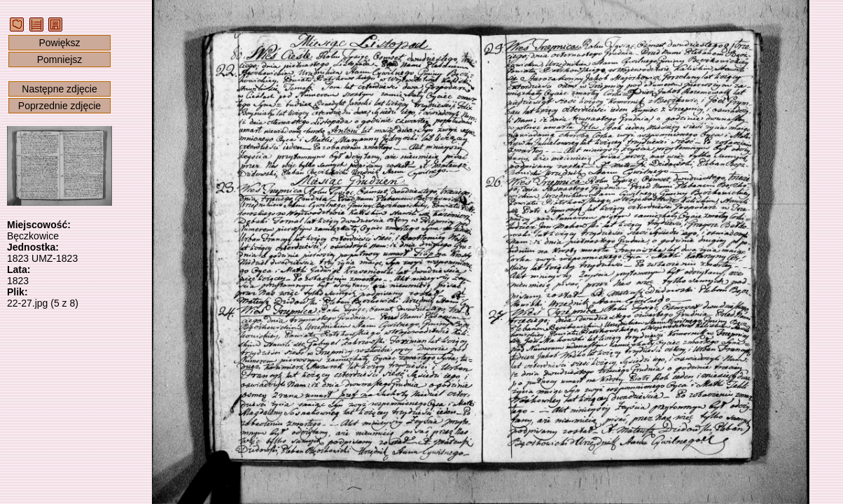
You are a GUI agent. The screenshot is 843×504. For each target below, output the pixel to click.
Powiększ (59, 43)
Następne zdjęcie (59, 89)
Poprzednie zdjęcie (60, 106)
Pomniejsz (60, 59)
